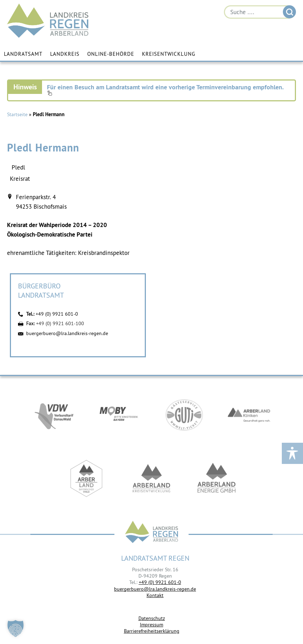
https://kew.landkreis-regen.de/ (151, 478)
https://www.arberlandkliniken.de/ (249, 415)
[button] (16, 628)
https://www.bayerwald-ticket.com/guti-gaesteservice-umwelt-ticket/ (184, 415)
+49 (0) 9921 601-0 (57, 314)
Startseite (17, 114)
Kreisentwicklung (169, 54)
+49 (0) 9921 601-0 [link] (160, 582)
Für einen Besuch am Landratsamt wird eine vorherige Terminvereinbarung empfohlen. (165, 89)
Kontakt (155, 595)
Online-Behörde (111, 54)
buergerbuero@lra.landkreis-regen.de (67, 333)
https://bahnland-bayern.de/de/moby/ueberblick (119, 415)
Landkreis (65, 54)
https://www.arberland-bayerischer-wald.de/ (87, 478)
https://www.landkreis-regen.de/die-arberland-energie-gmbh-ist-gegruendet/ (216, 478)
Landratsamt (23, 54)
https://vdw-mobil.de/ (54, 415)
